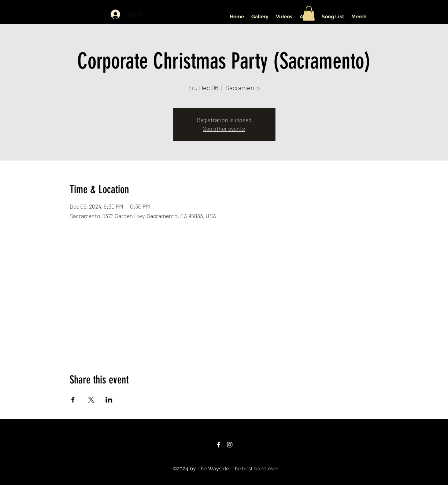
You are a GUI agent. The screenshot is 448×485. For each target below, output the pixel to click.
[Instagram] (230, 445)
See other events (224, 128)
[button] (309, 13)
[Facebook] (219, 445)
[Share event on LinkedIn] (109, 400)
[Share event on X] (91, 400)
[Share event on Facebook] (73, 400)
